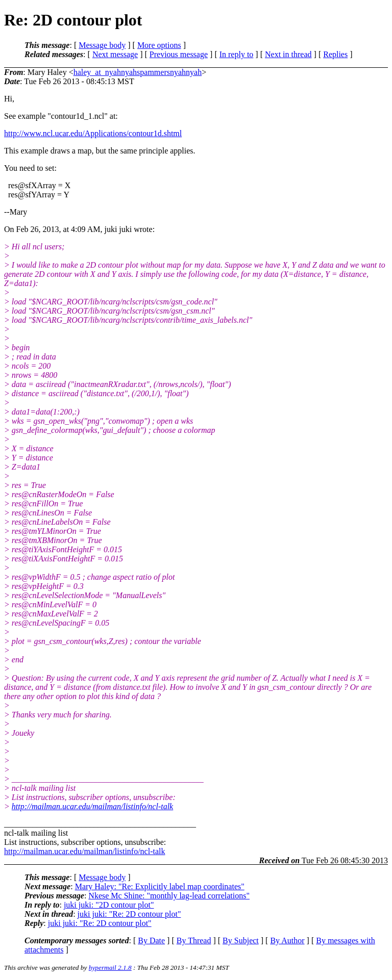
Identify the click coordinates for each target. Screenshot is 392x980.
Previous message (179, 54)
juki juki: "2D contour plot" (109, 905)
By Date (151, 940)
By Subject (241, 940)
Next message (115, 54)
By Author (287, 940)
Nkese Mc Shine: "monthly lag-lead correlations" (169, 896)
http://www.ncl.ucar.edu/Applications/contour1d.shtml (93, 133)
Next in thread (288, 54)
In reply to (237, 54)
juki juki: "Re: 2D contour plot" (129, 914)
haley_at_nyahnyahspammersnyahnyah (138, 72)
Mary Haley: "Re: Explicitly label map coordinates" (160, 886)
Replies (335, 54)
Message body (102, 45)
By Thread (194, 940)
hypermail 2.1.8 (110, 968)
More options (159, 45)
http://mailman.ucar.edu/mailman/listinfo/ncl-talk (92, 806)
